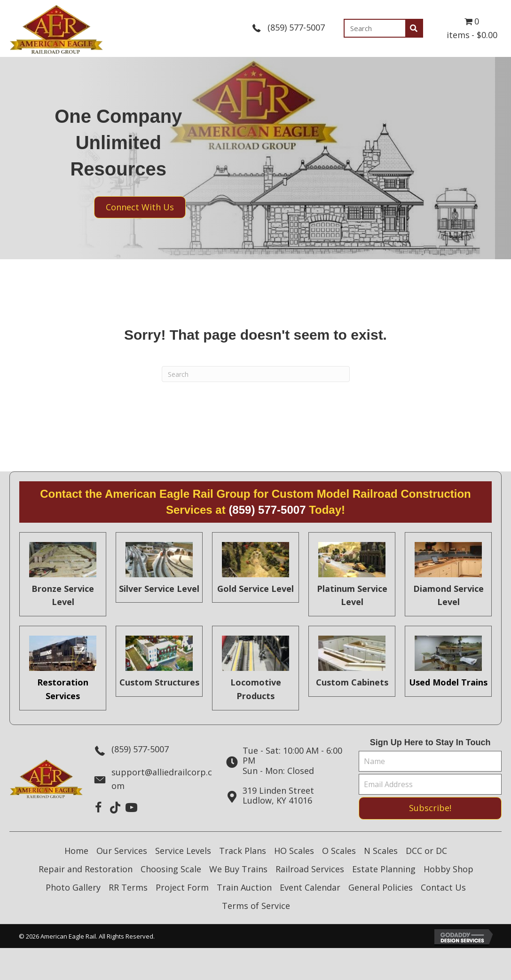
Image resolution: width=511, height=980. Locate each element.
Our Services (122, 851)
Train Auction (244, 887)
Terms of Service (256, 906)
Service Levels (183, 851)
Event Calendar (310, 887)
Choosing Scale (171, 869)
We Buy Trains (238, 869)
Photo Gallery (73, 887)
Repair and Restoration (86, 869)
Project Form (182, 887)
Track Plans (243, 851)
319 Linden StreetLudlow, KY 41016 (278, 796)
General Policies (381, 887)
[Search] (256, 374)
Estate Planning (384, 869)
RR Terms (128, 887)
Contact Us (443, 887)
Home (76, 851)
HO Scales (294, 851)
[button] (98, 808)
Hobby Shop (448, 869)
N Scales (381, 851)
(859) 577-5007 (296, 27)
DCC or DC (426, 851)
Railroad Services (310, 869)
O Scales (339, 851)
